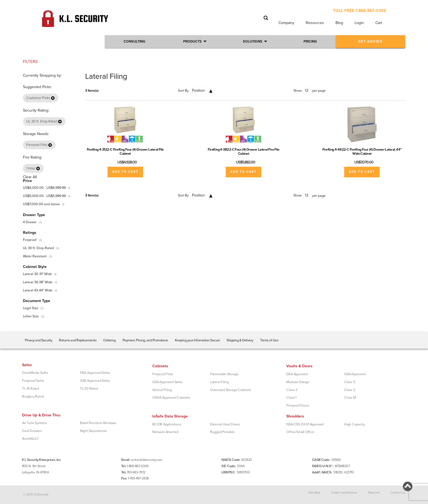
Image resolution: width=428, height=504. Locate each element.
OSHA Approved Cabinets (171, 398)
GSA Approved (355, 374)
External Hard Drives (225, 424)
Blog (339, 23)
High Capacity (354, 424)
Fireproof (30, 240)
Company (286, 23)
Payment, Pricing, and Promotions (145, 340)
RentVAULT (30, 439)
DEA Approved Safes (95, 373)
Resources (315, 23)
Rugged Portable (222, 432)
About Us (374, 492)
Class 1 (291, 398)
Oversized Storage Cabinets (231, 390)
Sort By (183, 91)
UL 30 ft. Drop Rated (38, 248)
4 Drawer (30, 222)
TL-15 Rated (31, 389)
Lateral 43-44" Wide (38, 290)
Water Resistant (35, 256)
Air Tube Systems (35, 423)
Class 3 (292, 390)
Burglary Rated (33, 396)
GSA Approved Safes (95, 381)
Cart (379, 23)
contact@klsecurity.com (146, 460)
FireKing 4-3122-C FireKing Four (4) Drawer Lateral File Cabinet (125, 152)
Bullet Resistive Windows (98, 423)
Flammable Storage (224, 374)
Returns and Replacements (78, 340)
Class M (350, 398)
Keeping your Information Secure (197, 340)
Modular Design (298, 382)
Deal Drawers (32, 431)
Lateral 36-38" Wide (38, 282)
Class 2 (350, 390)
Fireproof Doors (298, 405)
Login (359, 23)
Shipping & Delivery (240, 340)
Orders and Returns (344, 492)
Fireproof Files (163, 374)
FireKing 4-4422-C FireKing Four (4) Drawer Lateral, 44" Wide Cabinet (362, 152)
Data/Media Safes (35, 373)
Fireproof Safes (33, 381)
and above (41, 204)
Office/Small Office (300, 432)
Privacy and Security (38, 340)
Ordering (109, 340)
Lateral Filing (219, 382)
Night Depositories (93, 431)
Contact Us (398, 492)
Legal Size (31, 308)
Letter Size (31, 316)
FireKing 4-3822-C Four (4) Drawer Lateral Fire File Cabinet (243, 152)
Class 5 (350, 382)
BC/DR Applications (167, 424)
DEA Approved (297, 374)
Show (298, 91)
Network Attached (165, 432)
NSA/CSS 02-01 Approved (305, 424)
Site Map (314, 492)
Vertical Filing (162, 390)
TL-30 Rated (89, 389)
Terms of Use (269, 340)
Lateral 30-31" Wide (37, 274)
